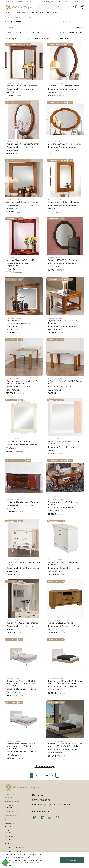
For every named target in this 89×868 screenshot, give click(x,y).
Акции (18, 17)
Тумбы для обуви (12, 811)
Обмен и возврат (8, 831)
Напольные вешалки (27, 13)
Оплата (19, 2)
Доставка (9, 2)
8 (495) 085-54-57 (52, 2)
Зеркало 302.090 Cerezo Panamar (22, 202)
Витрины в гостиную (9, 796)
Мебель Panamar (12, 815)
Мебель (10, 13)
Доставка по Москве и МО (16, 847)
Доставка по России (13, 851)
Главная (8, 17)
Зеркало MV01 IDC (15, 321)
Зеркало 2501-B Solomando (19, 441)
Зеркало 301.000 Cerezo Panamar (64, 202)
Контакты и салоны (9, 838)
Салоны (29, 2)
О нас (7, 820)
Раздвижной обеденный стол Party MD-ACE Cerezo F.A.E (23, 382)
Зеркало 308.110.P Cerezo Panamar (23, 144)
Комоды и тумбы (12, 801)
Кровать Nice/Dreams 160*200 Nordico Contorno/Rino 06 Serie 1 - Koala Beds (22, 683)
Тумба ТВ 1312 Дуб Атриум (60, 623)
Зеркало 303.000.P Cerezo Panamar (65, 144)
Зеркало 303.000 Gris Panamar (63, 260)
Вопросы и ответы (9, 825)
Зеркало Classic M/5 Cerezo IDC (21, 260)
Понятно (72, 860)
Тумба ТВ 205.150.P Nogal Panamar (23, 502)
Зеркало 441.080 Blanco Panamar (22, 623)
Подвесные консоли (10, 806)
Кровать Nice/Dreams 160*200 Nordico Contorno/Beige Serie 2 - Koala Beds (22, 746)
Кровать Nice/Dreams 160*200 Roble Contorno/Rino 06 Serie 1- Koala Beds (65, 682)
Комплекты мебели (51, 13)
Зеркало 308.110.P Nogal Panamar (64, 86)
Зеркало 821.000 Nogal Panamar (22, 86)
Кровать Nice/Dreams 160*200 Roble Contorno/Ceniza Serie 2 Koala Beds (65, 745)
